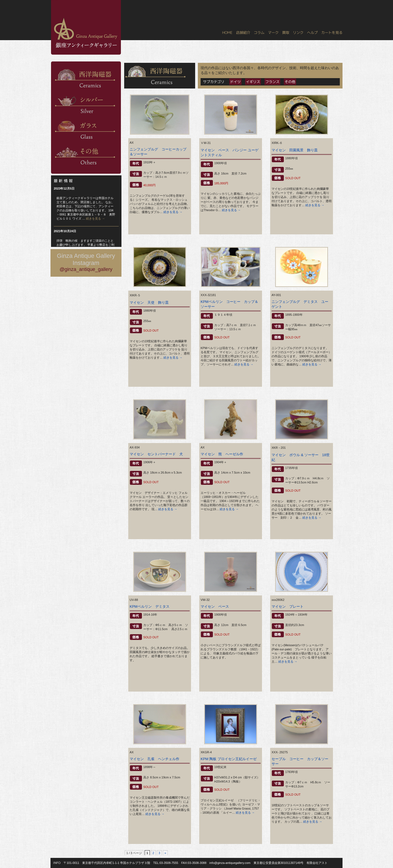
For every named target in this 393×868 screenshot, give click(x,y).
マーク (273, 33)
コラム (259, 33)
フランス (272, 82)
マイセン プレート (288, 606)
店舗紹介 (243, 33)
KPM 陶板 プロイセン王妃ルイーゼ (229, 759)
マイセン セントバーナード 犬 (156, 454)
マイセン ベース (217, 606)
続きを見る (95, 219)
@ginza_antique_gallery (86, 269)
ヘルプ (312, 33)
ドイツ (235, 82)
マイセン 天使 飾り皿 (151, 302)
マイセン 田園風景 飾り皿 (296, 150)
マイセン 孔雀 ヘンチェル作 (154, 759)
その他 (290, 82)
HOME (227, 33)
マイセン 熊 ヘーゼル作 (222, 454)
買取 (286, 33)
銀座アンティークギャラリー (55, 0)
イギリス (253, 82)
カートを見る (332, 33)
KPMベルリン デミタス (150, 606)
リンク (298, 33)
